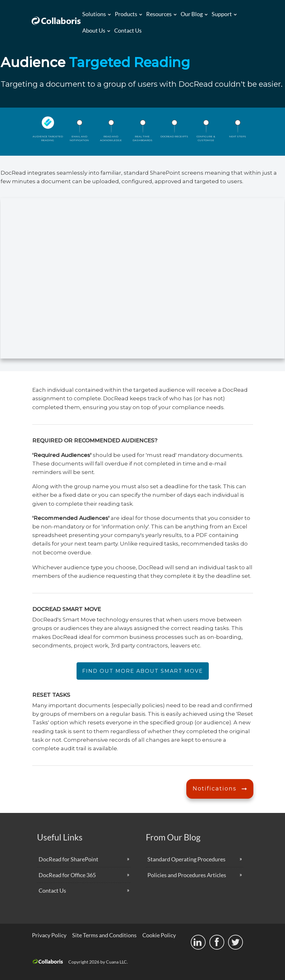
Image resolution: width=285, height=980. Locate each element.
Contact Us (128, 30)
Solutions (94, 14)
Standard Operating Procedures (186, 859)
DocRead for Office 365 (67, 875)
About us (94, 30)
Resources (159, 14)
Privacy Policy (49, 935)
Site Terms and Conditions (104, 935)
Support (222, 14)
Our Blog (192, 14)
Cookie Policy (159, 935)
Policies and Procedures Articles (187, 875)
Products (126, 14)
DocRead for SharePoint (68, 859)
